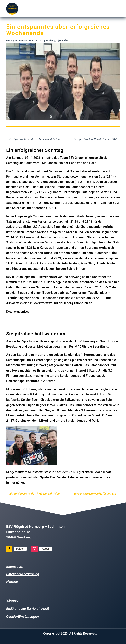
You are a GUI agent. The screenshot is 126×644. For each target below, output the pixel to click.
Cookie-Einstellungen (23, 617)
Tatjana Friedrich (19, 41)
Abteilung (50, 41)
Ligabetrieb (62, 41)
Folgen (20, 549)
